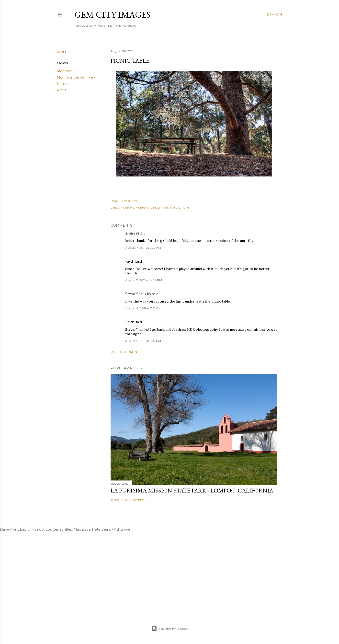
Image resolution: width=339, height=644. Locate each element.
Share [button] (62, 51)
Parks (62, 90)
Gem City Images (113, 15)
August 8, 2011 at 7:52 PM (143, 308)
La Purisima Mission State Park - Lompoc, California (192, 490)
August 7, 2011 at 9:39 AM (143, 248)
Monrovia (65, 71)
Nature (63, 84)
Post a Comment (125, 352)
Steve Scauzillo (138, 294)
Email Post (130, 201)
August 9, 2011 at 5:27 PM (143, 341)
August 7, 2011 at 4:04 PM (144, 280)
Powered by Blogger (169, 629)
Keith (130, 261)
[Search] (275, 15)
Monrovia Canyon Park (76, 77)
